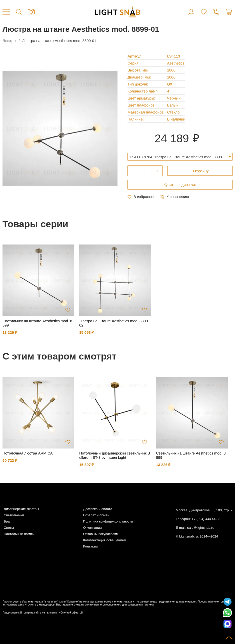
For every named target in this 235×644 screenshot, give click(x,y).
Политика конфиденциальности (108, 521)
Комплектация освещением (104, 540)
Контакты (90, 546)
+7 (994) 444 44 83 (206, 519)
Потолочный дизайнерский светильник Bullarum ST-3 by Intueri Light (115, 455)
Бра (7, 521)
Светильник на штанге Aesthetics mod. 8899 (37, 323)
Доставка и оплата (97, 509)
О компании (92, 528)
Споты (9, 528)
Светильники (14, 515)
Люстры (9, 41)
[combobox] (180, 157)
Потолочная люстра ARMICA (28, 453)
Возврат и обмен (96, 515)
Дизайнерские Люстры (21, 509)
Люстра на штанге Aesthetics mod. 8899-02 (114, 323)
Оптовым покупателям (101, 534)
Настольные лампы (19, 534)
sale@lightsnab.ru (201, 528)
